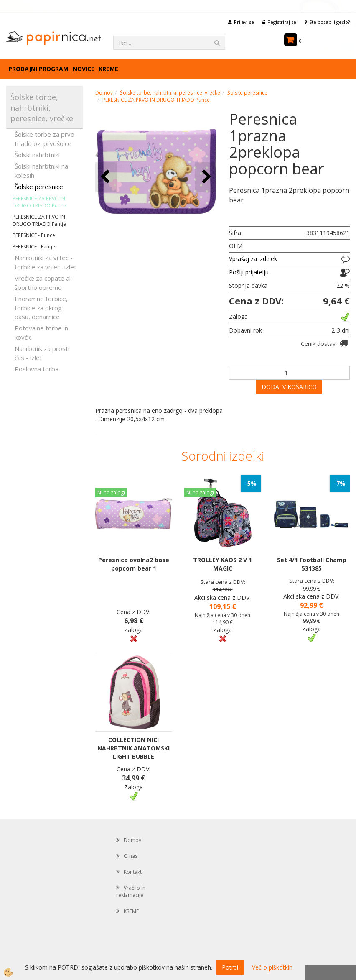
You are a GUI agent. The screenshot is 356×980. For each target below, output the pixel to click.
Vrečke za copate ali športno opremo (43, 283)
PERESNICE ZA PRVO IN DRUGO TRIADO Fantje (39, 220)
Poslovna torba (37, 369)
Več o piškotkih (272, 967)
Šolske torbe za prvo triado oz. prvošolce (44, 139)
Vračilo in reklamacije (131, 891)
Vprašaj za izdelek (253, 259)
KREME (108, 69)
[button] (206, 177)
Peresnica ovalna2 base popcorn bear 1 (134, 564)
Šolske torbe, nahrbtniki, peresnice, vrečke (170, 93)
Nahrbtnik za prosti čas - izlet (42, 353)
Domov (104, 93)
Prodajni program (38, 69)
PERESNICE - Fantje (34, 247)
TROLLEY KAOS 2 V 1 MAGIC (222, 564)
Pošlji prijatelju (249, 272)
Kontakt (133, 872)
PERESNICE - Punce (34, 235)
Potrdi (230, 967)
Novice (84, 69)
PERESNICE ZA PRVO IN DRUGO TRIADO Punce (39, 202)
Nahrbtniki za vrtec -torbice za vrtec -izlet (46, 262)
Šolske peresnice (39, 187)
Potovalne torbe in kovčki (41, 332)
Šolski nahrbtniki (37, 155)
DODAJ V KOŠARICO (289, 387)
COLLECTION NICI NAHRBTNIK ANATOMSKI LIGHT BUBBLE (133, 748)
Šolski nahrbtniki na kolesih (41, 170)
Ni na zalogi (111, 493)
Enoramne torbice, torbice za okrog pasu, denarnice (41, 308)
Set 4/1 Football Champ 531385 (312, 564)
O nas (131, 856)
